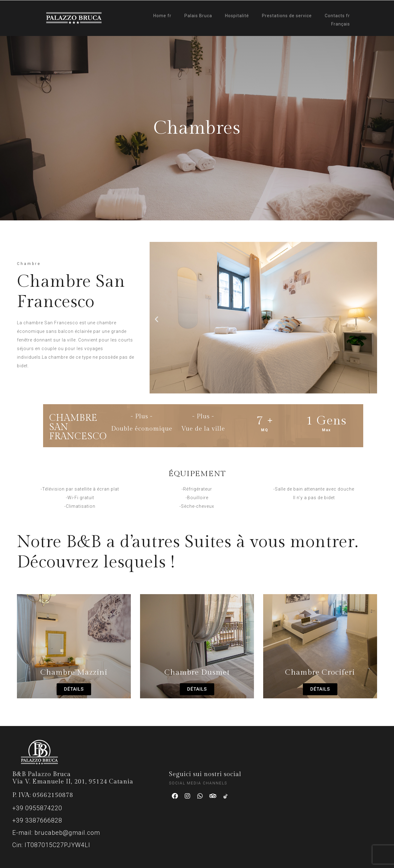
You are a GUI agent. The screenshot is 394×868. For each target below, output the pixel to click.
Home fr (162, 16)
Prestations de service (287, 16)
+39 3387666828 (37, 820)
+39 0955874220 (37, 808)
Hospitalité (237, 16)
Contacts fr (337, 16)
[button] (157, 319)
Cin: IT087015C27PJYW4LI (51, 845)
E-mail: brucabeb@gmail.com (56, 833)
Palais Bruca (198, 16)
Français (341, 24)
